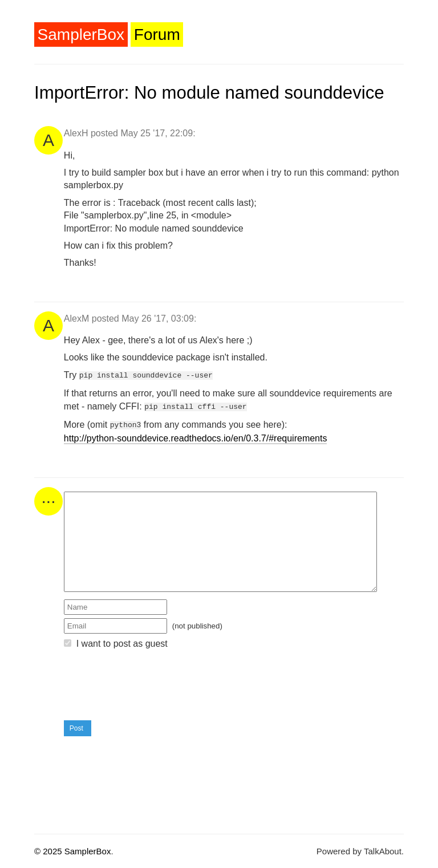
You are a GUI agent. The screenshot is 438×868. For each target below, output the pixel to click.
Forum (157, 35)
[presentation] (151, 682)
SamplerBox (81, 35)
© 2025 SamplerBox (72, 848)
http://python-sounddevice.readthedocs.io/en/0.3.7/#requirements (196, 435)
